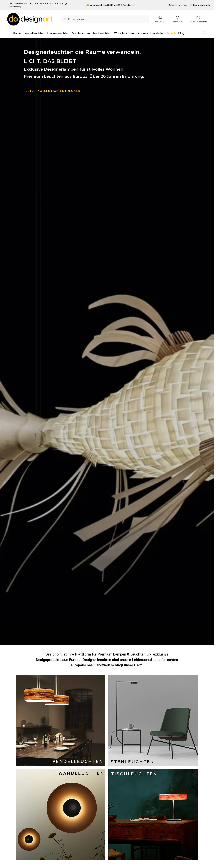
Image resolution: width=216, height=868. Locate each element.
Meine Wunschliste (198, 19)
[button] (200, 33)
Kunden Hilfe (177, 19)
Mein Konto (160, 19)
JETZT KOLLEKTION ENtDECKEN (53, 90)
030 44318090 (20, 3)
